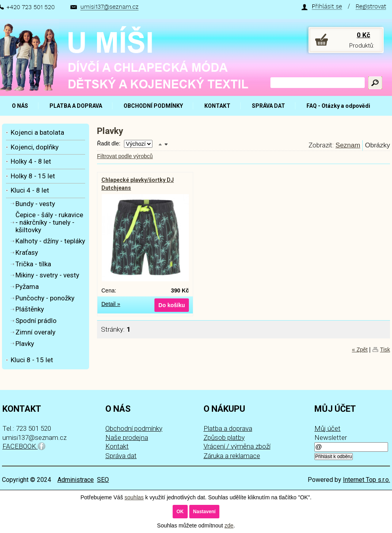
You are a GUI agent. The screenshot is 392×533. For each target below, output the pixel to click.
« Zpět (360, 350)
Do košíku (172, 305)
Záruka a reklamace (232, 456)
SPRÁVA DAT (268, 106)
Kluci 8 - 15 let (32, 360)
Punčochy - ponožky (45, 298)
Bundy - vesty (35, 204)
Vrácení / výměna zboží (237, 446)
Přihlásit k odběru (334, 457)
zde (229, 525)
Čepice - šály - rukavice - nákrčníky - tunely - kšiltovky (49, 222)
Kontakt (117, 446)
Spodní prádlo (36, 321)
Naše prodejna (127, 437)
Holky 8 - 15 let (33, 176)
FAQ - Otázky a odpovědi (338, 106)
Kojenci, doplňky (35, 147)
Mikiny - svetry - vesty (47, 275)
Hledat (375, 83)
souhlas (134, 497)
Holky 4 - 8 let (31, 161)
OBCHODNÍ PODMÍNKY (153, 106)
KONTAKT (217, 106)
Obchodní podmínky (134, 428)
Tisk (385, 350)
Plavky (25, 344)
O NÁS (20, 106)
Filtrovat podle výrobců (125, 156)
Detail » (111, 304)
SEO (103, 480)
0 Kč (363, 35)
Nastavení (205, 512)
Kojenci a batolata (37, 132)
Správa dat (121, 456)
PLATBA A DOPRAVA (76, 106)
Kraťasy (27, 252)
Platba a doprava (228, 428)
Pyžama (27, 287)
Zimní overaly (35, 332)
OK (180, 512)
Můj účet (327, 428)
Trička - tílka (33, 264)
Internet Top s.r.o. (366, 480)
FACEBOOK (24, 446)
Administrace (76, 480)
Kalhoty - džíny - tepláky (50, 241)
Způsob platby (224, 437)
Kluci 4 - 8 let (30, 190)
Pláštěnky (30, 309)
